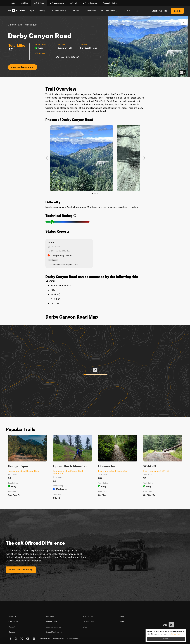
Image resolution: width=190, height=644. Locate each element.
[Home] (17, 11)
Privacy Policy (58, 639)
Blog (122, 616)
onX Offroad (39, 3)
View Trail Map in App (23, 67)
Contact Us (13, 622)
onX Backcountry (57, 3)
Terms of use (45, 639)
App (32, 11)
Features (75, 11)
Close (166, 639)
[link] (75, 215)
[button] (184, 23)
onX (13, 3)
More (127, 11)
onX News (50, 616)
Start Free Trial (159, 11)
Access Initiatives (110, 3)
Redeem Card (51, 622)
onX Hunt (24, 3)
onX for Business (90, 3)
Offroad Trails (88, 622)
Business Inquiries (53, 627)
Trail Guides (88, 616)
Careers (12, 632)
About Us (12, 616)
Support (12, 627)
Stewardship (90, 11)
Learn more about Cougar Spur (23, 471)
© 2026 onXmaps (74, 639)
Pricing (42, 11)
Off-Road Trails (109, 11)
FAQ (122, 622)
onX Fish (73, 3)
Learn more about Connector (113, 471)
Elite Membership (58, 11)
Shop (85, 627)
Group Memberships (54, 632)
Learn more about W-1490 (156, 471)
